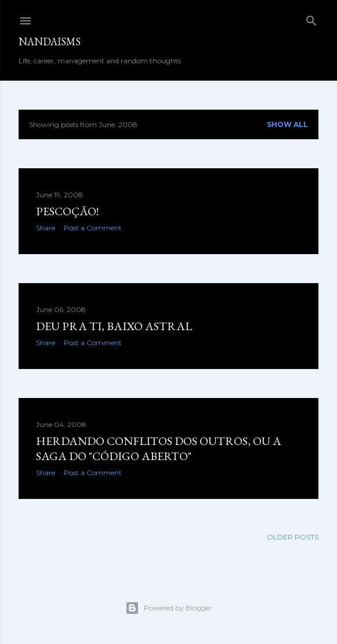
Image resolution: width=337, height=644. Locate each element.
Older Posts (293, 537)
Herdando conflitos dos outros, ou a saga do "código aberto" (159, 448)
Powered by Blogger (169, 608)
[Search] (311, 18)
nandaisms (50, 41)
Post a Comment (93, 228)
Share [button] (46, 228)
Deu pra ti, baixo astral (114, 326)
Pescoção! (67, 211)
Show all (287, 124)
